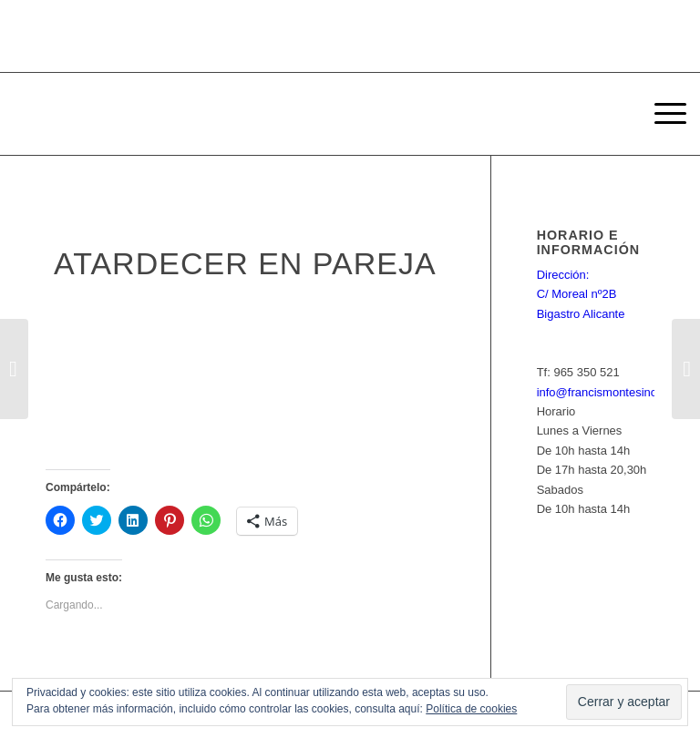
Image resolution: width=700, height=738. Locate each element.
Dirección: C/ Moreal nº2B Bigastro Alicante (581, 294)
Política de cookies (471, 709)
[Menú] (661, 114)
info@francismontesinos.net (610, 392)
